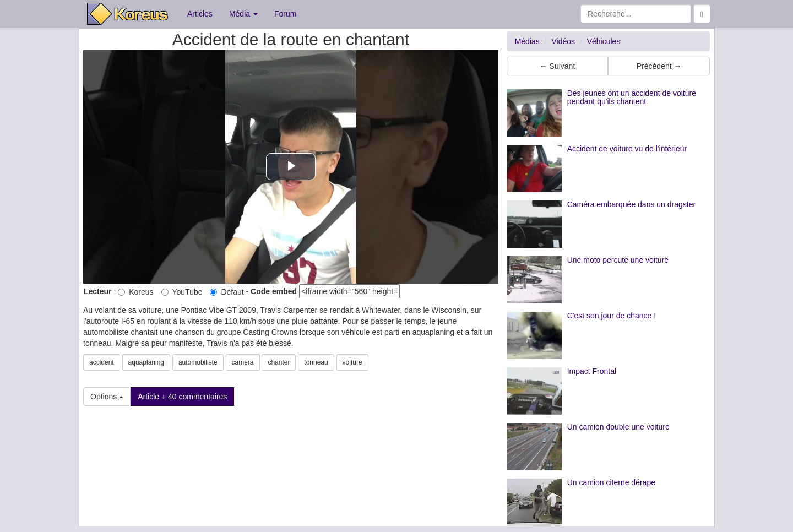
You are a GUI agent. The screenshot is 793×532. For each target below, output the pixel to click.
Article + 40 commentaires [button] (182, 397)
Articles (200, 14)
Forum (285, 14)
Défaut (227, 292)
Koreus (135, 292)
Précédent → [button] (659, 66)
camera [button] (243, 362)
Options (107, 397)
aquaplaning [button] (146, 362)
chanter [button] (279, 362)
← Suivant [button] (558, 66)
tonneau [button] (316, 362)
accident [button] (102, 362)
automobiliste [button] (198, 362)
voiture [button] (352, 362)
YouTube (182, 292)
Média (243, 14)
